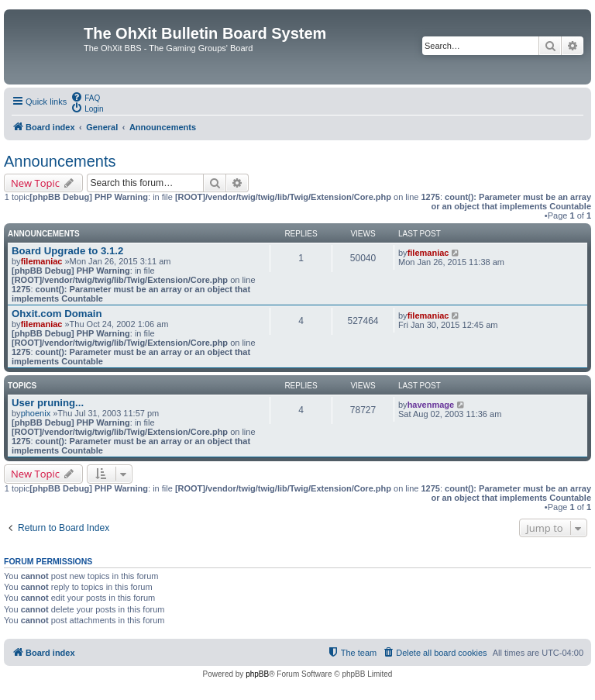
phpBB (257, 674)
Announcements (60, 161)
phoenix (36, 413)
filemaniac (42, 261)
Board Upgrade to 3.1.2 (67, 251)
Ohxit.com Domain (57, 314)
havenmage (431, 405)
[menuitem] (85, 97)
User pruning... (48, 403)
